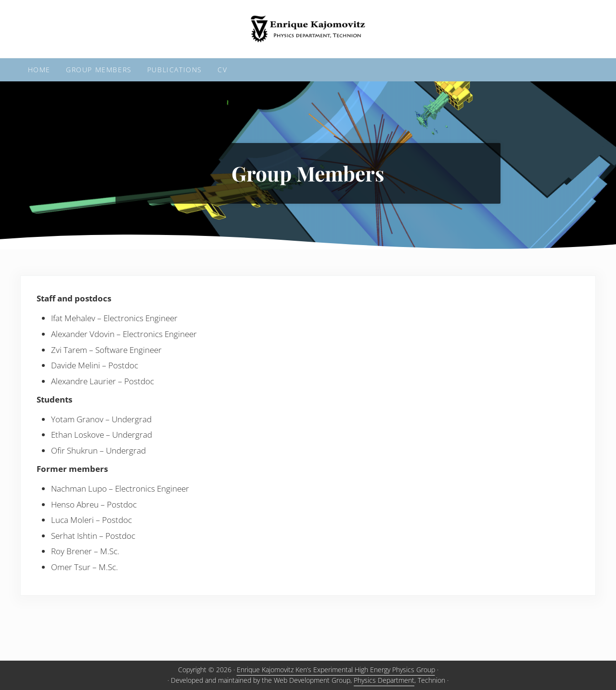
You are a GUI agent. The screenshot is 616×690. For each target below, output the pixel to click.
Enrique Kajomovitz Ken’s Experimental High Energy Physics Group (336, 670)
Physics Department (384, 680)
